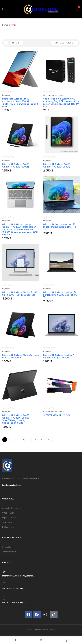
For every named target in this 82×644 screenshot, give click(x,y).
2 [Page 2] (11, 440)
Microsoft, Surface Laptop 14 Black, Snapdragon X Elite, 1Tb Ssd (60, 227)
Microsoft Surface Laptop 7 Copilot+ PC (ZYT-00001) (59, 356)
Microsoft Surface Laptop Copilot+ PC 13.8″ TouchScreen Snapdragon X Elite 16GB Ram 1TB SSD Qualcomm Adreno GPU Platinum (20, 229)
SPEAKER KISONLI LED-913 (57, 415)
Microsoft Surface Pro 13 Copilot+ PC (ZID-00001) (57, 165)
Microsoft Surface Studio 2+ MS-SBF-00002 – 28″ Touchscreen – (20, 294)
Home (5, 25)
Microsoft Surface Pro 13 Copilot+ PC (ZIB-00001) (16, 165)
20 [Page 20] (48, 440)
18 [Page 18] (35, 440)
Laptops (6, 95)
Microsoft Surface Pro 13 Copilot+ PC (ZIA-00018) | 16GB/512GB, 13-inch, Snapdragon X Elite (16, 419)
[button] (77, 9)
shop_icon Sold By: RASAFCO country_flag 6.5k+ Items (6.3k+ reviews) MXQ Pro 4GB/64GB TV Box (61, 103)
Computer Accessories (54, 95)
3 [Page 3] (17, 440)
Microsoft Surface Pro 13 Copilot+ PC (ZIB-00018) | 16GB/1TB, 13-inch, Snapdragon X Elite (20, 103)
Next (54, 440)
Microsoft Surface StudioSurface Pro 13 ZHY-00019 (20, 356)
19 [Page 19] (42, 440)
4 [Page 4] (23, 440)
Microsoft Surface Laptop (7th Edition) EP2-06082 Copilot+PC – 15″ (61, 295)
